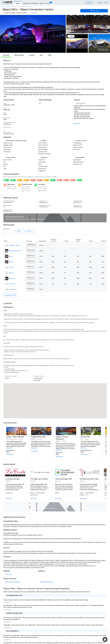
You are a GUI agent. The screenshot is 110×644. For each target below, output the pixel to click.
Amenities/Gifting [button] (40, 493)
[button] (33, 34)
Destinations (35, 3)
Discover (42, 3)
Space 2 (11, 262)
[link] (15, 472)
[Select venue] (94, 11)
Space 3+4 (12, 284)
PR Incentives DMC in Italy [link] (89, 479)
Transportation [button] (9, 493)
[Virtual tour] (8, 574)
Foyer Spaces (13, 289)
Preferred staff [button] (34, 495)
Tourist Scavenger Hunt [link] (63, 479)
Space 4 (11, 273)
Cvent (3, 6)
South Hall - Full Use (15, 245)
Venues (18, 3)
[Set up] (20, 231)
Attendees (6, 229)
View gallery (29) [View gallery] (103, 50)
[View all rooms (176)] (10, 295)
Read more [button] (9, 448)
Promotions (26, 3)
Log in (106, 3)
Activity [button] (32, 493)
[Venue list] (88, 3)
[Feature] (30, 231)
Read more (77, 123)
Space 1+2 (12, 278)
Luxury (48, 3)
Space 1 (11, 256)
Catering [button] (82, 495)
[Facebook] (39, 575)
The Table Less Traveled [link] (39, 479)
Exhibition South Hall (15, 251)
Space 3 (11, 267)
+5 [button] (87, 495)
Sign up (100, 3)
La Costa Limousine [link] (13, 479)
